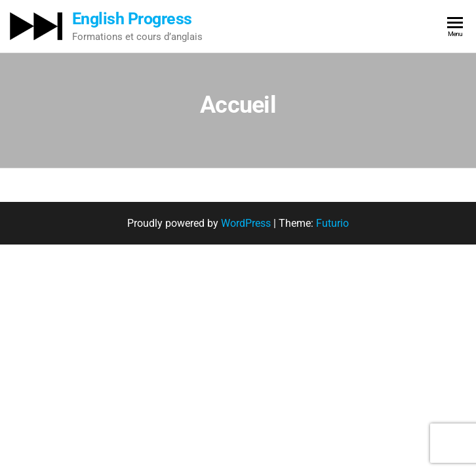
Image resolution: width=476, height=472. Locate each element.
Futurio (332, 223)
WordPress (246, 223)
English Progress (132, 19)
